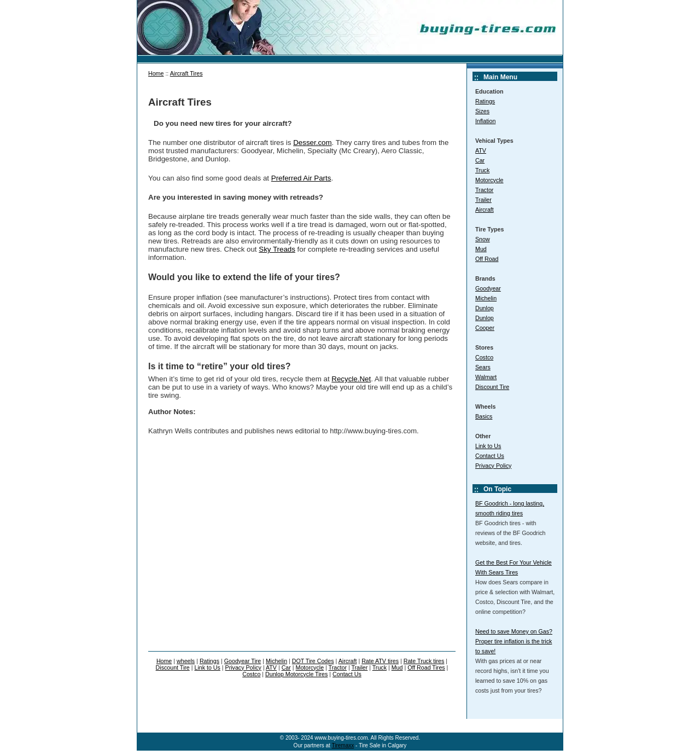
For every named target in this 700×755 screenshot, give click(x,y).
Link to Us (488, 446)
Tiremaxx (343, 745)
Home (156, 73)
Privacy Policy (493, 466)
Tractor (484, 190)
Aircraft (485, 210)
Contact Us (490, 456)
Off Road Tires (426, 667)
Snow (483, 239)
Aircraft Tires (186, 73)
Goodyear (488, 288)
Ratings (485, 101)
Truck (482, 170)
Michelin (486, 298)
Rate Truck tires (424, 661)
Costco (484, 357)
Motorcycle (489, 180)
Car (480, 160)
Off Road (487, 259)
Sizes (482, 111)
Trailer (483, 200)
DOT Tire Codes (313, 661)
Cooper (485, 328)
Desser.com (312, 143)
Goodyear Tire (243, 661)
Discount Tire (492, 387)
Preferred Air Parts (301, 178)
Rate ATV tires (380, 661)
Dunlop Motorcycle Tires (296, 674)
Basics (484, 416)
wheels (186, 661)
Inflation (485, 121)
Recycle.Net (351, 379)
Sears (483, 367)
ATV (481, 150)
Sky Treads (277, 249)
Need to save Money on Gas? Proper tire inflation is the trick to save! (514, 641)
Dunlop (485, 308)
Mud (481, 249)
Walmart (486, 377)
